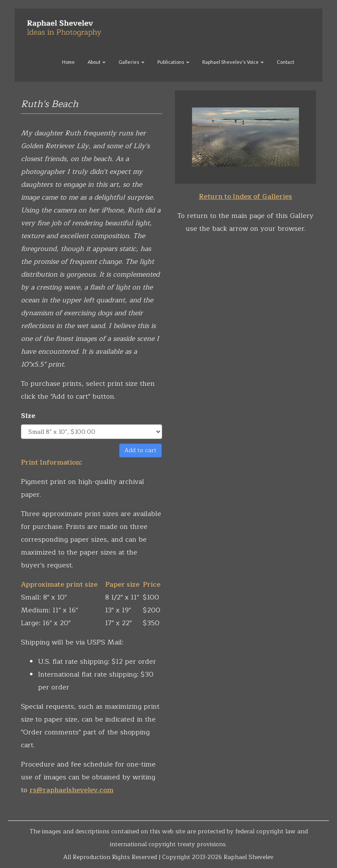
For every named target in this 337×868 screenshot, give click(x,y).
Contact (285, 62)
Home (68, 62)
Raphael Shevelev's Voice (233, 62)
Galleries (132, 62)
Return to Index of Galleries (245, 197)
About (97, 62)
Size (28, 416)
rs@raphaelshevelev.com (71, 790)
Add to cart (140, 450)
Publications (173, 62)
